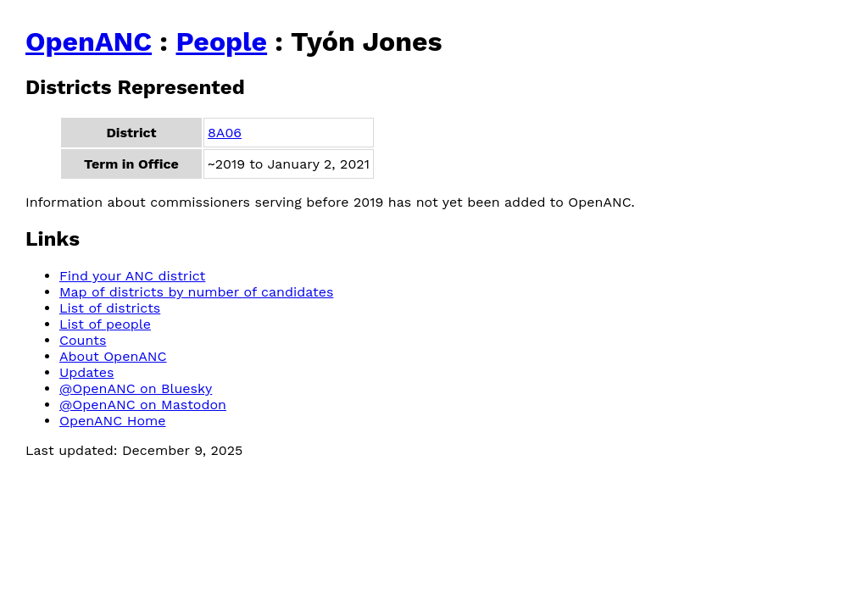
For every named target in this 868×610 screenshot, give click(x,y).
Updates (86, 372)
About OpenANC (113, 356)
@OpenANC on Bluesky (136, 388)
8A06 (225, 133)
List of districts (110, 308)
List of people (105, 324)
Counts (83, 340)
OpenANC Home (113, 421)
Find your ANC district (132, 276)
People (221, 42)
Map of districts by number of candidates (196, 292)
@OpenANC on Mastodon (143, 405)
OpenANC (89, 42)
